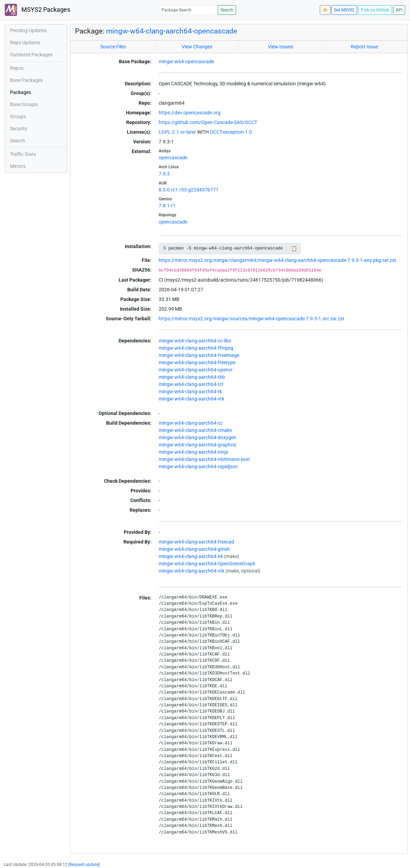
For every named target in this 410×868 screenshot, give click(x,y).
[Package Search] (188, 10)
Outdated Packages (31, 55)
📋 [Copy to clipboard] (294, 248)
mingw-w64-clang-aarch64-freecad (196, 542)
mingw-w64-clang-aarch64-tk (190, 391)
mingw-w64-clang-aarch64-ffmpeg (196, 348)
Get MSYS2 (344, 10)
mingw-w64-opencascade (186, 62)
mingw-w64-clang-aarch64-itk (191, 556)
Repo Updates (25, 43)
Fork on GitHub (375, 10)
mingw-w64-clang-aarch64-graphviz (198, 445)
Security (19, 129)
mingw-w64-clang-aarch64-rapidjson (198, 466)
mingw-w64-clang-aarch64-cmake (195, 430)
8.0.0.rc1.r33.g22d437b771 (189, 190)
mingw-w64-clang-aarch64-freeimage (199, 355)
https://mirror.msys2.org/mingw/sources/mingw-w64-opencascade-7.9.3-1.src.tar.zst (251, 319)
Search (227, 10)
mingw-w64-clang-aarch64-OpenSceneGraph (207, 564)
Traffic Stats (23, 154)
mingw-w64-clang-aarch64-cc (191, 423)
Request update (84, 865)
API (399, 10)
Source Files (113, 47)
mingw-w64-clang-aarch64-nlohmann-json (204, 459)
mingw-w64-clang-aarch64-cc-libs (195, 341)
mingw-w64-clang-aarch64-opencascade (172, 31)
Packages (21, 92)
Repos (17, 68)
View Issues (281, 47)
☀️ (325, 10)
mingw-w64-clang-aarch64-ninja (193, 452)
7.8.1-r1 (167, 206)
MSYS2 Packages (38, 10)
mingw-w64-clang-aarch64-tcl (191, 384)
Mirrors (18, 166)
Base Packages (26, 80)
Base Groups (24, 104)
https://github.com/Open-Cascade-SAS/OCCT (208, 122)
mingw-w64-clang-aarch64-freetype (197, 362)
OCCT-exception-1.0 (231, 132)
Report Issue (364, 47)
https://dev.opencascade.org (190, 113)
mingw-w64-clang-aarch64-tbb (192, 377)
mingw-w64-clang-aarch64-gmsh (194, 549)
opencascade (173, 158)
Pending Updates (28, 30)
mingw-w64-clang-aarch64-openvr (196, 370)
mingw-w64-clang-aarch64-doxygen (197, 437)
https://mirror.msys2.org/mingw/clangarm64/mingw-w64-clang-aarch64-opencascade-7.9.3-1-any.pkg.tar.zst (277, 260)
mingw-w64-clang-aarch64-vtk (192, 399)
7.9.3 (164, 174)
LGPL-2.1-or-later (177, 132)
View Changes (197, 47)
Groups (18, 116)
